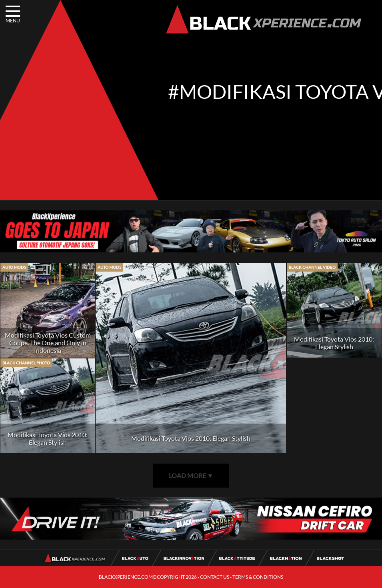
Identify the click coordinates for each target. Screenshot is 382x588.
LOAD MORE (191, 475)
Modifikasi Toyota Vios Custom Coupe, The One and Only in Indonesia (48, 343)
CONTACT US (215, 577)
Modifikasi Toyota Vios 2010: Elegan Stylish (191, 438)
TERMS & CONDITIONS (258, 577)
